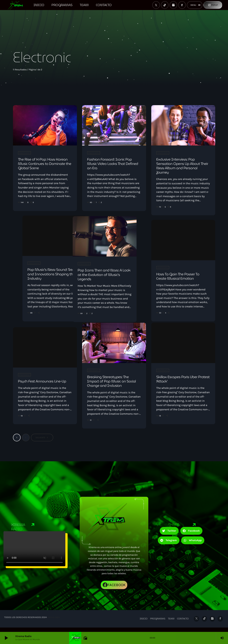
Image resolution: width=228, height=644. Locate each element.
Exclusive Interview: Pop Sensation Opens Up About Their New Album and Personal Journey (182, 166)
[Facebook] (182, 5)
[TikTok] (165, 5)
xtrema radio (53, 622)
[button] (169, 535)
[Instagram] (173, 5)
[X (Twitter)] (156, 5)
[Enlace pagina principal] (17, 5)
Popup (213, 5)
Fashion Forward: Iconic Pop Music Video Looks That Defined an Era (113, 164)
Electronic (24, 153)
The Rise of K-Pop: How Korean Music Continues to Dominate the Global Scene (45, 164)
